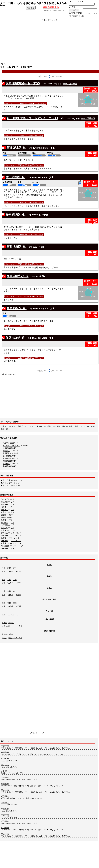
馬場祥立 (6, 451)
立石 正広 (5, 746)
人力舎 (4, 426)
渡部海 (4, 515)
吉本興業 (57, 426)
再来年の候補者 (49, 631)
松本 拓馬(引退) (16, 214)
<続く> (19, 197)
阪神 (13, 502)
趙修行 (5, 448)
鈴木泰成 (4, 536)
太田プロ (38, 426)
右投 (9, 568)
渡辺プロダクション (25, 426)
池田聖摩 (4, 541)
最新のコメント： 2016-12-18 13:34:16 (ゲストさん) (24, 264)
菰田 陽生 (5, 777)
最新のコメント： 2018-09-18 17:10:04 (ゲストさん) (24, 235)
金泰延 (5, 466)
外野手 (18, 572)
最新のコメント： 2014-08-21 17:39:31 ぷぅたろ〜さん (25, 104)
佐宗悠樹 (4, 502)
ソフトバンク (14, 530)
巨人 (14, 499)
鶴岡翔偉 (6, 464)
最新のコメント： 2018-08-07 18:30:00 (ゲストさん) (24, 165)
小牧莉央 (4, 548)
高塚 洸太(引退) (17, 148)
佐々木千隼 (5, 499)
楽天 (13, 548)
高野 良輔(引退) (17, 247)
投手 (4, 568)
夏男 (76, 426)
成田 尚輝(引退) (16, 177)
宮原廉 (4, 530)
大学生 (49, 576)
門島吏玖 (6, 443)
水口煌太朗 (5, 546)
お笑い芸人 (5, 429)
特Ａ (4, 615)
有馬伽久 (4, 512)
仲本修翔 (6, 459)
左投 (15, 568)
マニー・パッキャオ (88, 426)
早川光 (5, 456)
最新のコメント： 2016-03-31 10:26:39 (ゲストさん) (24, 358)
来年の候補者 (49, 619)
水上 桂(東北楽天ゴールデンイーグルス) (32, 118)
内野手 (11, 572)
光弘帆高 (4, 523)
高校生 (49, 565)
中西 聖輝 (5, 752)
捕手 (4, 572)
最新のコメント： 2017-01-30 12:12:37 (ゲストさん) (24, 326)
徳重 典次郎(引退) (18, 276)
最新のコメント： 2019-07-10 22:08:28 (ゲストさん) (24, 203)
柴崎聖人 (4, 510)
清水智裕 (4, 505)
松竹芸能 (47, 426)
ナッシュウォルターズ (11, 446)
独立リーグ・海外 (49, 600)
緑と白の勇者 (67, 426)
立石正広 (4, 528)
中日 (13, 505)
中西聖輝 (4, 525)
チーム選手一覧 (70, 84)
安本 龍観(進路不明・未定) (23, 83)
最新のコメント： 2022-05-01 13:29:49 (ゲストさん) (24, 136)
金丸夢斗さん (14, 480)
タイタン (12, 426)
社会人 (49, 588)
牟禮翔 (4, 520)
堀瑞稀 (5, 461)
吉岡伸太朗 (5, 543)
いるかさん (13, 485)
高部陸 (4, 517)
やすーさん (13, 483)
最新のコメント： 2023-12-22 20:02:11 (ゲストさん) (24, 296)
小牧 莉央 (5, 771)
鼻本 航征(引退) (17, 308)
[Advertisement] (49, 41)
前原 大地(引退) (16, 338)
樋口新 (4, 507)
